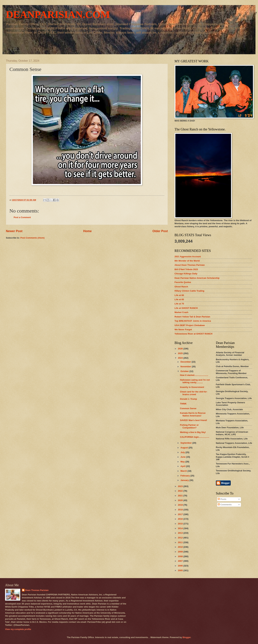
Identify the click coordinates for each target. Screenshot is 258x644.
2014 (181, 528)
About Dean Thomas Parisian (190, 265)
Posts (222, 499)
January (185, 480)
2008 (181, 556)
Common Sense (188, 408)
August (184, 448)
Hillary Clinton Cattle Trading (189, 291)
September (186, 443)
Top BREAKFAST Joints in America (193, 321)
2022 (181, 491)
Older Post (160, 231)
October (185, 371)
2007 (181, 561)
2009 (181, 552)
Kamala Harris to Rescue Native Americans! (193, 414)
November (186, 367)
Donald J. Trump (188, 399)
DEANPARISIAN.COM (58, 15)
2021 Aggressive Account (188, 257)
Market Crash (181, 312)
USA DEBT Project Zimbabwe (190, 325)
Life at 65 (179, 299)
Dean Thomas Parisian (37, 590)
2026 (181, 349)
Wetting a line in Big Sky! (193, 432)
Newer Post (14, 231)
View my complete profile (18, 629)
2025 (181, 353)
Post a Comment (22, 217)
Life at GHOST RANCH (186, 308)
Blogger (187, 637)
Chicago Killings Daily (186, 274)
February (185, 476)
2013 (181, 533)
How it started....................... (194, 375)
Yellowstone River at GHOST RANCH (193, 334)
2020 (181, 500)
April (183, 466)
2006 (181, 566)
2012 (181, 538)
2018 (181, 510)
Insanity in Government (192, 387)
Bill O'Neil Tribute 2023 (186, 269)
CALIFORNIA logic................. (195, 437)
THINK (183, 404)
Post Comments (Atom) (32, 238)
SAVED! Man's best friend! (193, 420)
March (184, 471)
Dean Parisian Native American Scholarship (197, 278)
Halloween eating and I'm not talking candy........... (195, 381)
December (186, 362)
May (183, 462)
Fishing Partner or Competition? (189, 426)
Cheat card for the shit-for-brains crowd (194, 393)
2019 (181, 505)
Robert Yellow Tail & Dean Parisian (192, 317)
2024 (181, 358)
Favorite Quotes (183, 282)
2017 (181, 514)
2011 (181, 542)
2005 (181, 570)
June (183, 457)
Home (87, 231)
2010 (181, 547)
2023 (181, 486)
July (183, 452)
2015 (181, 524)
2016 (181, 519)
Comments (225, 505)
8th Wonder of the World (187, 261)
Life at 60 (179, 295)
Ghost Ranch (181, 287)
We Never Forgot (183, 330)
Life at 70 (179, 304)
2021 (181, 496)
